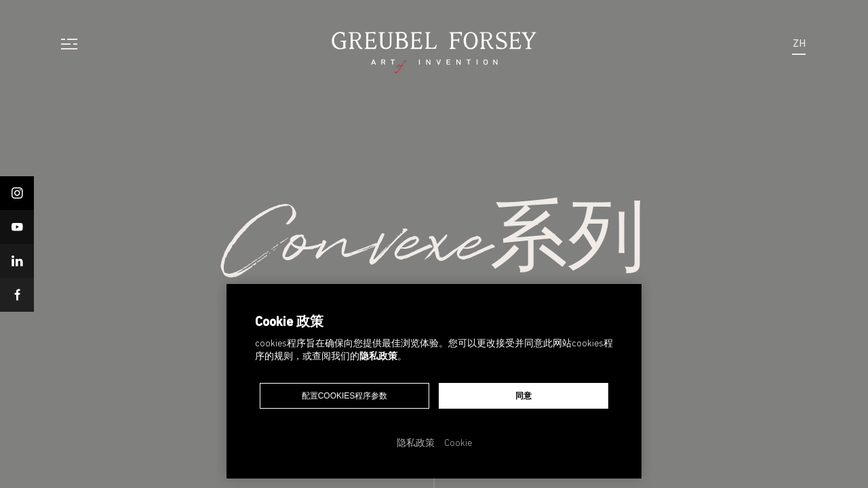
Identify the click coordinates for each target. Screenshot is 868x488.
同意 (524, 396)
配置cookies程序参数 (345, 396)
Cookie (458, 444)
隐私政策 (378, 357)
